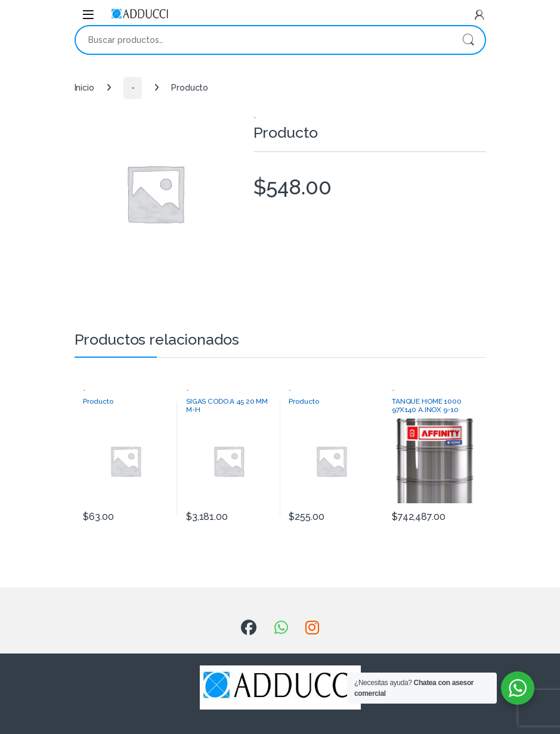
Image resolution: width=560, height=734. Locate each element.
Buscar (468, 40)
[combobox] (264, 40)
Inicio (84, 88)
